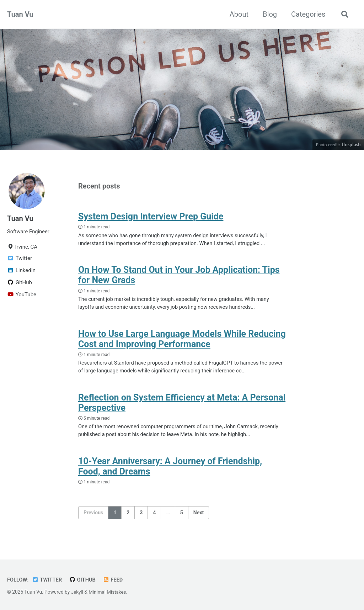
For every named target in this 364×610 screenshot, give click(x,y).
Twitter (48, 580)
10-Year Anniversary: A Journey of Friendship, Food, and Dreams (170, 470)
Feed (115, 580)
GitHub (84, 580)
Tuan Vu (20, 14)
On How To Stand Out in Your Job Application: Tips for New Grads (179, 276)
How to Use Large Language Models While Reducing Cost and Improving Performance (182, 341)
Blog (269, 14)
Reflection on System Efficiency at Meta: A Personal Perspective (182, 405)
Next (199, 516)
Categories (307, 14)
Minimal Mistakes (108, 592)
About (238, 14)
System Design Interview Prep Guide (151, 217)
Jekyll (77, 592)
